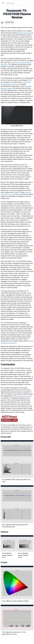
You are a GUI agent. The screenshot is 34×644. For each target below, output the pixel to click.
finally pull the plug (25, 33)
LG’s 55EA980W (14, 194)
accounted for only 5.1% (24, 396)
